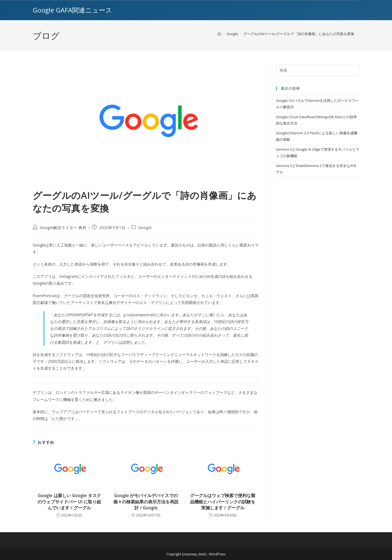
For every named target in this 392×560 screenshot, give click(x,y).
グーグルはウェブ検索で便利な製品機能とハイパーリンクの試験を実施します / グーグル (223, 502)
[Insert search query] (318, 70)
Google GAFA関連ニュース (72, 10)
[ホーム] (219, 34)
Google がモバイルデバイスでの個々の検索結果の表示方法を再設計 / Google (146, 502)
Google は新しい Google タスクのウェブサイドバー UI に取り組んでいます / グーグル (69, 502)
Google (145, 228)
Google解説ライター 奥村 (63, 228)
